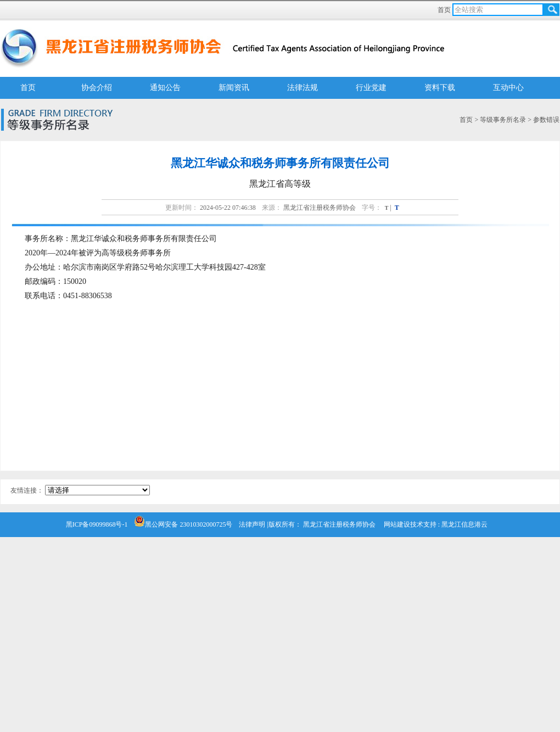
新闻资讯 (234, 88)
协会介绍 (97, 88)
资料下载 (440, 88)
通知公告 (165, 88)
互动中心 (508, 88)
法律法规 (303, 88)
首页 (445, 10)
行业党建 (371, 88)
